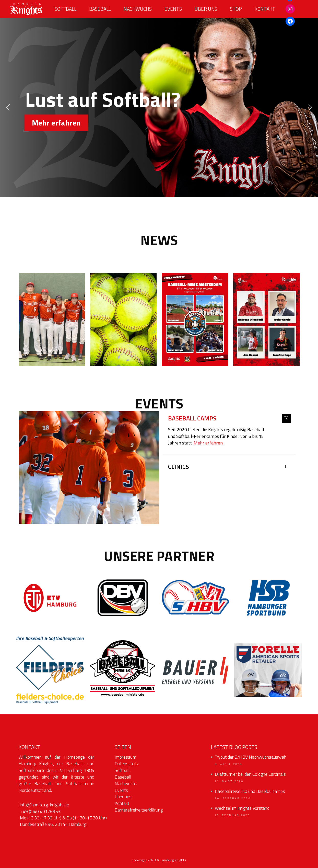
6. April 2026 (229, 764)
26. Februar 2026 (233, 798)
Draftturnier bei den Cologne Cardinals (250, 774)
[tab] (229, 419)
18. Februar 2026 (233, 815)
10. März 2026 (229, 781)
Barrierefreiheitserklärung (139, 810)
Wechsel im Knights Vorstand (242, 808)
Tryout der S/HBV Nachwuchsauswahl (251, 757)
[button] (8, 107)
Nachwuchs (126, 784)
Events (121, 790)
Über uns (123, 797)
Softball (122, 770)
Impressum (125, 757)
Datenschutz (127, 764)
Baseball (123, 777)
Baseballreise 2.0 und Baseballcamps (250, 791)
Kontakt (122, 803)
